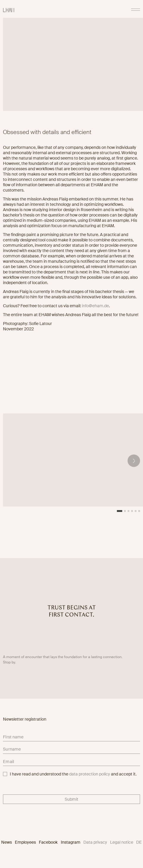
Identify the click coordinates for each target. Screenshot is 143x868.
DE (139, 842)
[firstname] (71, 738)
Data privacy (95, 842)
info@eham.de (95, 306)
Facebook (48, 842)
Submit (71, 799)
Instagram (71, 842)
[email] (71, 763)
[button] (134, 462)
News (7, 842)
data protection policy (90, 774)
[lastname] (71, 750)
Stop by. (9, 664)
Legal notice (122, 842)
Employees (25, 842)
